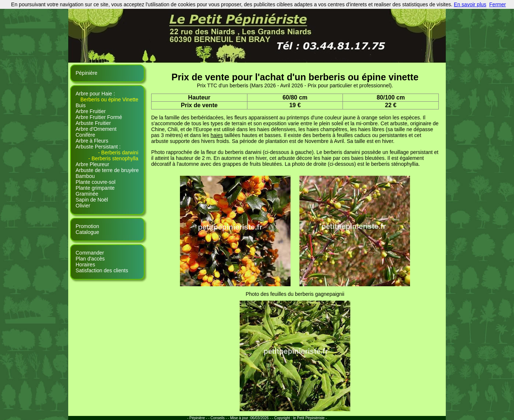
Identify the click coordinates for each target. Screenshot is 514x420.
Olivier (83, 206)
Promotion (87, 226)
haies (217, 135)
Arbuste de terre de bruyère (107, 170)
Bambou (85, 176)
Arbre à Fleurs (92, 141)
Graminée (87, 194)
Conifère (85, 135)
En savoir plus (470, 4)
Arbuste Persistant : (98, 147)
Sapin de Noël (92, 200)
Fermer (498, 4)
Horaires (85, 265)
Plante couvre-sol (95, 182)
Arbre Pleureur (92, 164)
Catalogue (87, 232)
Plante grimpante (95, 188)
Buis (81, 105)
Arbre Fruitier (91, 111)
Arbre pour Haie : (95, 94)
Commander (90, 253)
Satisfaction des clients (102, 270)
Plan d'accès (90, 259)
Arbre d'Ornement (96, 129)
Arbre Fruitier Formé (99, 117)
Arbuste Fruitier (93, 123)
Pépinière (86, 73)
